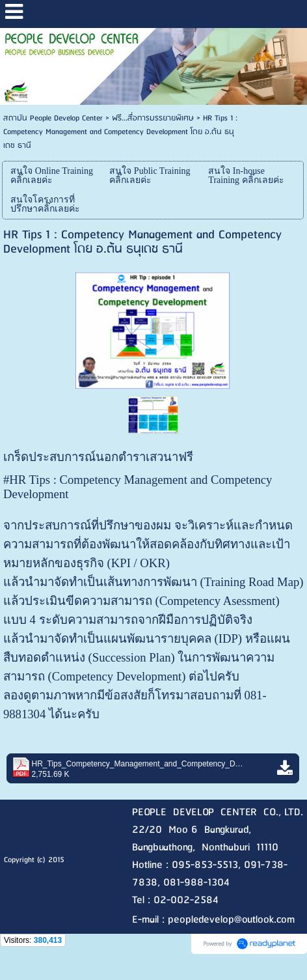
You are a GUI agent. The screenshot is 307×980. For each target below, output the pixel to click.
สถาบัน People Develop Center (53, 118)
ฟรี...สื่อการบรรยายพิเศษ (153, 118)
